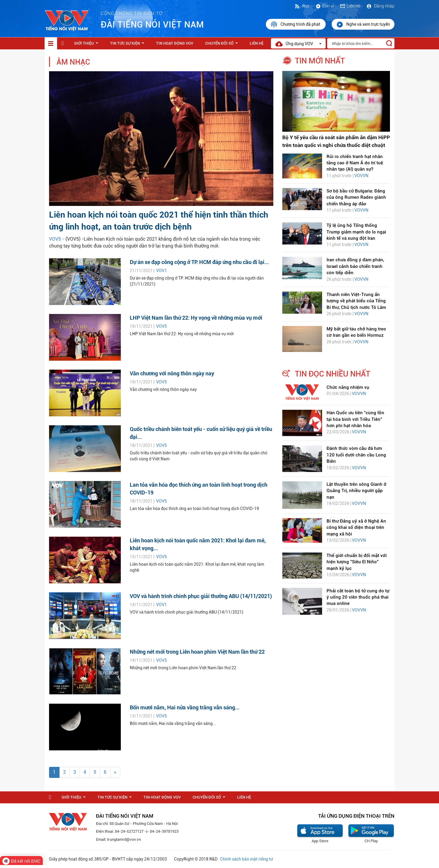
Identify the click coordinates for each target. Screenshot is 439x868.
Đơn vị (324, 6)
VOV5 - (57, 239)
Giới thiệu (87, 45)
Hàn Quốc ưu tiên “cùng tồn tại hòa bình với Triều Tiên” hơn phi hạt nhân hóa (355, 419)
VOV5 (161, 326)
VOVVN (361, 176)
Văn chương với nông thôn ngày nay (172, 373)
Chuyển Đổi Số (223, 45)
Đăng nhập (380, 6)
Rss (302, 6)
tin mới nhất (320, 61)
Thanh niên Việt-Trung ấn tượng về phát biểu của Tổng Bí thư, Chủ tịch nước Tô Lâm (356, 301)
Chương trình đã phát (296, 25)
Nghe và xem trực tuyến (363, 25)
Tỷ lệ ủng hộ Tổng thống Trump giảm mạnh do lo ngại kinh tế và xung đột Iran (356, 232)
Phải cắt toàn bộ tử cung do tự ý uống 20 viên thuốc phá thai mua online (358, 597)
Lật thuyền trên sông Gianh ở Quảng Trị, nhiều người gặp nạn (356, 491)
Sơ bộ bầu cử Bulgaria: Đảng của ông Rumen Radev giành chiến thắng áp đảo (356, 197)
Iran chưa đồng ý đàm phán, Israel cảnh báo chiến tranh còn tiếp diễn (355, 266)
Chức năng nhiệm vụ (348, 387)
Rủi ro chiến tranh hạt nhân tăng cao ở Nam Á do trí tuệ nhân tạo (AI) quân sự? (355, 163)
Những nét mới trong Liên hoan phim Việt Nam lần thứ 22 (197, 652)
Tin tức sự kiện (128, 45)
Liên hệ (350, 6)
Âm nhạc (73, 62)
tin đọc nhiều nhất (333, 374)
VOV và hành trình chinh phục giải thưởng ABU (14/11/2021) (201, 596)
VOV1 (161, 271)
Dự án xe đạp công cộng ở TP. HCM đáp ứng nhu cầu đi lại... (199, 262)
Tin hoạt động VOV (175, 43)
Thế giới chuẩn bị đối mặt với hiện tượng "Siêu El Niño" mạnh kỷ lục (357, 562)
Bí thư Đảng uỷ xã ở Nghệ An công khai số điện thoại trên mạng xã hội (356, 528)
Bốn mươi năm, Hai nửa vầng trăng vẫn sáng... (185, 707)
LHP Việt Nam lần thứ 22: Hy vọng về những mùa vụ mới (196, 318)
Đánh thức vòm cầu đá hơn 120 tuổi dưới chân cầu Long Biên (356, 455)
